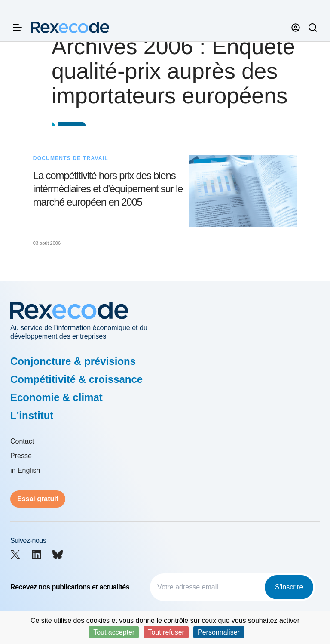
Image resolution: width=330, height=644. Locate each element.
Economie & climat (57, 397)
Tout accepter (114, 632)
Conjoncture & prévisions (73, 361)
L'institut (32, 415)
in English (25, 470)
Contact (22, 441)
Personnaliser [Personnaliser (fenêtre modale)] (219, 632)
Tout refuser (166, 632)
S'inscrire (289, 587)
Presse (21, 456)
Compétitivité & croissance (76, 379)
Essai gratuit (38, 499)
